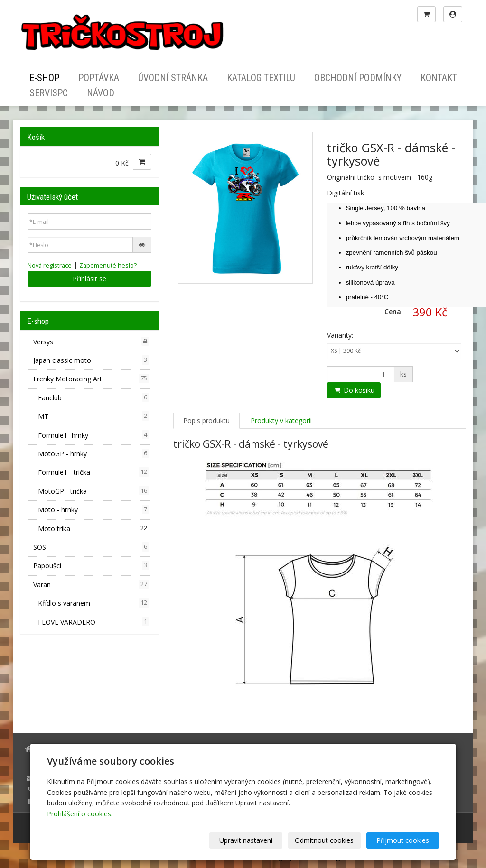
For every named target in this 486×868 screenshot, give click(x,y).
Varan (91, 584)
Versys (91, 342)
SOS (91, 547)
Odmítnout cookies (325, 840)
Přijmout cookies (403, 840)
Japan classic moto (91, 360)
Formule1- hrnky (93, 435)
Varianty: (340, 335)
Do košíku (354, 390)
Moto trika (93, 528)
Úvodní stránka (173, 78)
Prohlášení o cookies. (80, 814)
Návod (101, 93)
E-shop (44, 78)
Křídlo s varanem (93, 603)
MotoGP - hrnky (93, 453)
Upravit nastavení (246, 840)
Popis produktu (206, 420)
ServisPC (49, 93)
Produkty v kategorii (281, 420)
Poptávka (99, 78)
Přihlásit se (89, 279)
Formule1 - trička (93, 472)
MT (93, 416)
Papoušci (91, 565)
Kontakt (439, 78)
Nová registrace (50, 265)
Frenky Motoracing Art (91, 379)
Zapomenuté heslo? (108, 265)
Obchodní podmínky (358, 78)
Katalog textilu (261, 78)
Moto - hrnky (93, 509)
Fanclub (93, 397)
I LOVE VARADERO (93, 622)
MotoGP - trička (93, 491)
